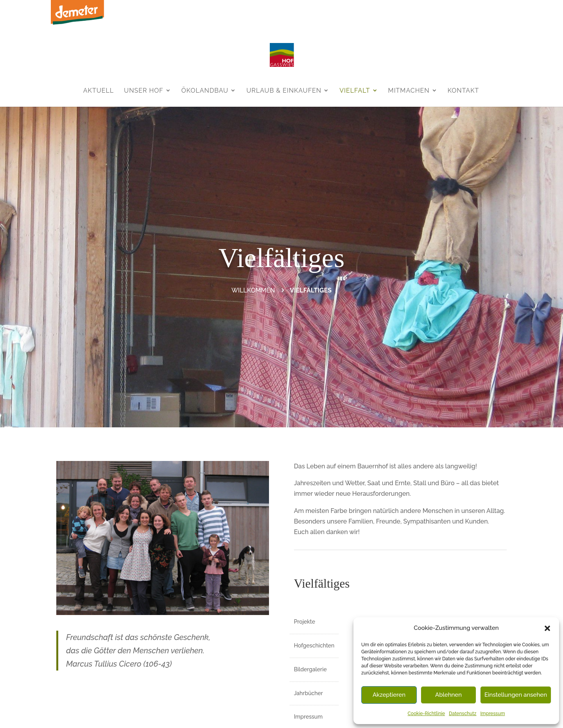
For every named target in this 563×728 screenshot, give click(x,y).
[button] (547, 628)
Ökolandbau (205, 91)
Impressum (492, 714)
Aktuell (99, 91)
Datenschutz (463, 714)
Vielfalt (355, 91)
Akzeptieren (389, 695)
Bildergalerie (310, 669)
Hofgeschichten (314, 646)
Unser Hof (144, 91)
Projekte (305, 622)
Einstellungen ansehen (516, 695)
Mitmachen (409, 91)
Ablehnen (448, 695)
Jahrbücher (308, 693)
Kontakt (463, 91)
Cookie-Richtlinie (427, 714)
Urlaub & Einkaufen (284, 91)
